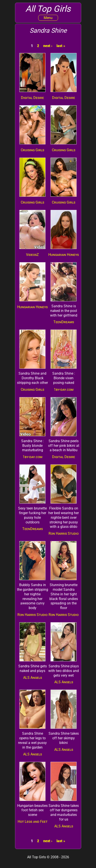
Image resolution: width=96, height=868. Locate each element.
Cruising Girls (32, 150)
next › (48, 46)
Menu (48, 18)
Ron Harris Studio (64, 533)
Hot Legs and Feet (33, 822)
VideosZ (32, 255)
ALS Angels (33, 678)
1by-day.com (64, 390)
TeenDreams (64, 322)
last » (61, 46)
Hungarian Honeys (64, 255)
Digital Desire (32, 98)
